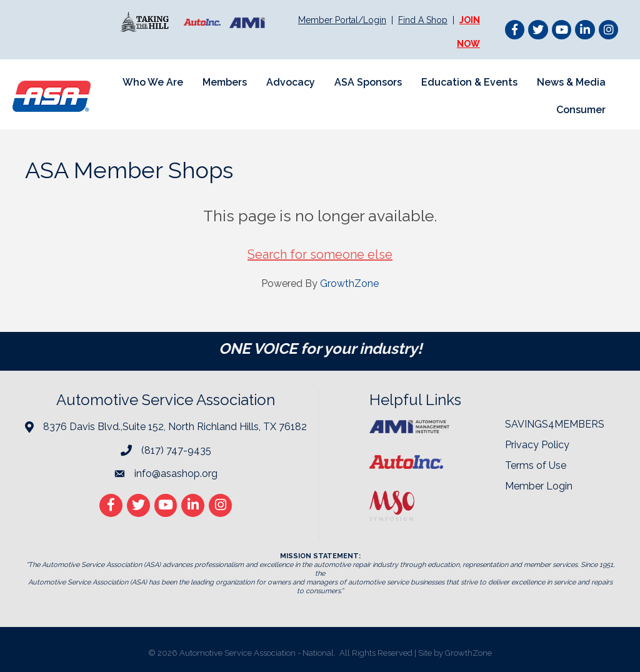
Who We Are (153, 82)
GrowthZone (349, 283)
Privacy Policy (537, 445)
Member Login (539, 486)
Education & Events (469, 82)
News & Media (571, 82)
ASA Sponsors (368, 82)
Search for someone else (320, 254)
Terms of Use (536, 465)
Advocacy (291, 82)
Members (225, 82)
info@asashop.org (176, 474)
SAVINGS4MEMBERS (555, 424)
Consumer (581, 110)
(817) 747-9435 (176, 450)
